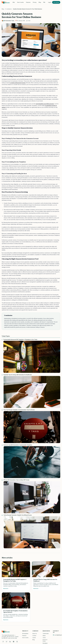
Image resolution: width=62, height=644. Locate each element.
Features (28, 2)
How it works (20, 2)
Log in (50, 2)
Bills (14, 2)
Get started (56, 2)
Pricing (35, 2)
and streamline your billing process (45, 104)
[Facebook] (3, 642)
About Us (35, 634)
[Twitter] (7, 642)
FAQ (44, 2)
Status (44, 636)
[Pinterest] (14, 642)
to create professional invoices (18, 83)
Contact (34, 636)
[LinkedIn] (10, 642)
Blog (40, 2)
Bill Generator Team (8, 21)
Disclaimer (45, 643)
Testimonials (46, 634)
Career (34, 638)
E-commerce (9, 9)
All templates (25, 634)
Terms (44, 638)
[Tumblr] (17, 642)
